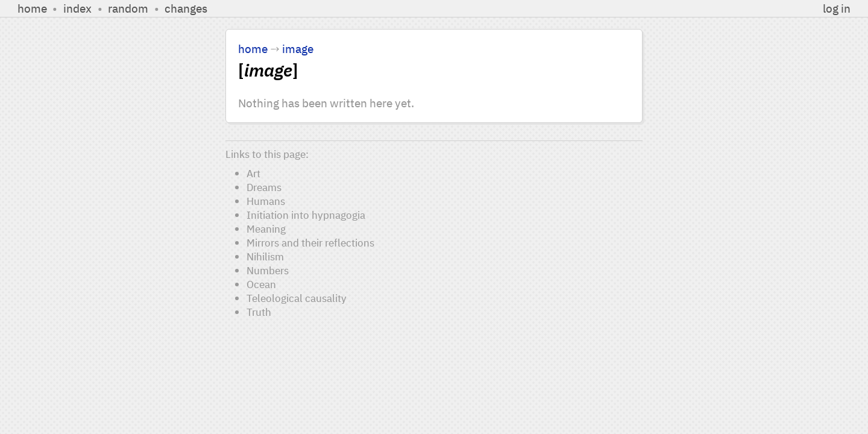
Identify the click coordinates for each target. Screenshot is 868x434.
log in (837, 8)
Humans (266, 201)
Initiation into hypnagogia (306, 215)
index (77, 8)
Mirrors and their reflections (310, 243)
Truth (259, 312)
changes (186, 8)
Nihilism (265, 256)
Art (253, 173)
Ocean (261, 284)
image (298, 49)
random (128, 8)
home (32, 8)
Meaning (266, 229)
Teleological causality (297, 298)
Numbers (268, 270)
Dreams (264, 187)
